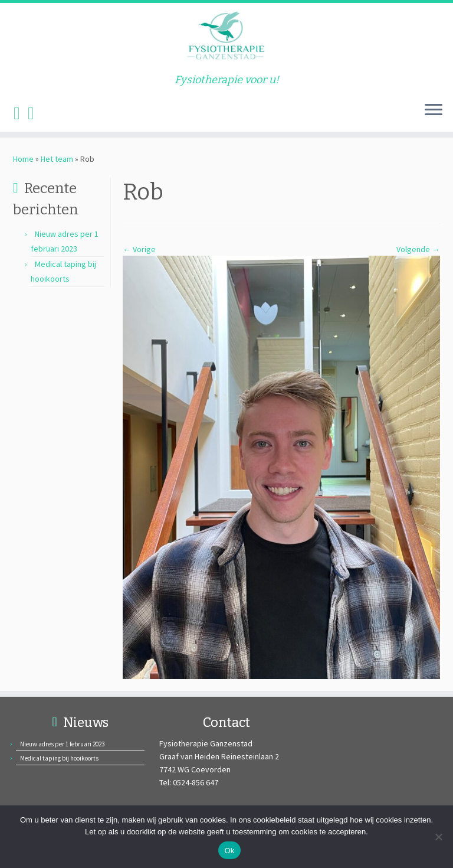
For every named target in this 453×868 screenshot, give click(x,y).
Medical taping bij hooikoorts (59, 758)
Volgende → (418, 249)
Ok (229, 851)
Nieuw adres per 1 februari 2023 (62, 744)
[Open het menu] (434, 110)
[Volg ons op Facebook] (21, 113)
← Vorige (139, 249)
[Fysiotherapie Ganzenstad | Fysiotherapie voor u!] (226, 38)
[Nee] (438, 837)
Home (23, 159)
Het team (57, 159)
